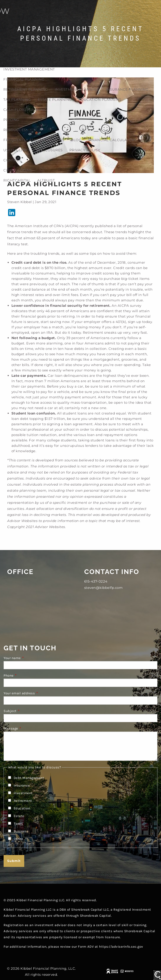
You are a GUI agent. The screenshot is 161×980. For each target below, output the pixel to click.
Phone (26, 675)
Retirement (23, 801)
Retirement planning (26, 89)
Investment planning (77, 89)
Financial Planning (24, 79)
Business (21, 831)
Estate (19, 816)
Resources (15, 130)
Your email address (37, 693)
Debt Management (29, 778)
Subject (28, 711)
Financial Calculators (112, 140)
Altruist (46, 180)
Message (29, 728)
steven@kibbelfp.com (104, 588)
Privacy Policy (85, 150)
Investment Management (29, 69)
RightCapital (17, 180)
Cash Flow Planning (25, 110)
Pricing (11, 120)
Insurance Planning (127, 89)
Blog (76, 140)
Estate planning (55, 100)
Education (22, 808)
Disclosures (50, 150)
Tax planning (17, 100)
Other (18, 839)
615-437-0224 (96, 581)
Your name (30, 658)
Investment (23, 793)
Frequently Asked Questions (34, 140)
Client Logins (18, 170)
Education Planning (100, 100)
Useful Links (17, 150)
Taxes (18, 824)
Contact (12, 160)
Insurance (22, 785)
